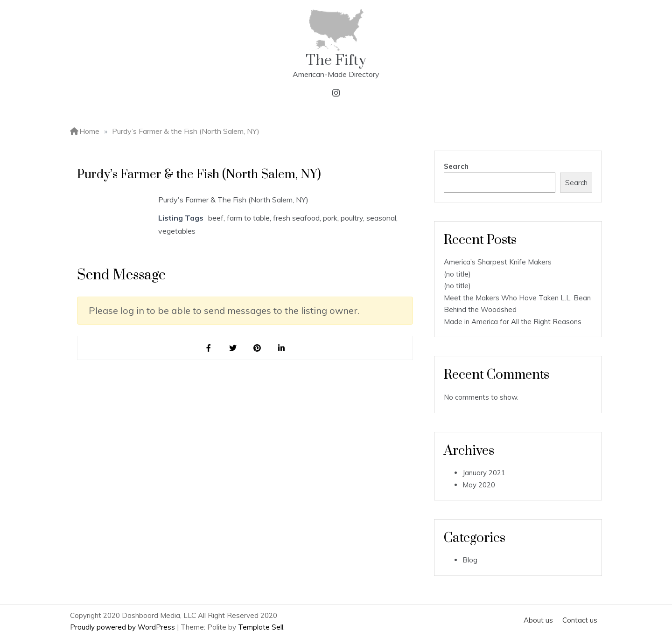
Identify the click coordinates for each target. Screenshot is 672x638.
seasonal (381, 218)
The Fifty (336, 60)
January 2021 (484, 473)
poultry (352, 218)
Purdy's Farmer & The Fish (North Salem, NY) (233, 200)
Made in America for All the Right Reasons (513, 322)
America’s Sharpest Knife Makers (498, 262)
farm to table (248, 218)
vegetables (177, 231)
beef (216, 218)
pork (330, 218)
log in (132, 310)
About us (538, 620)
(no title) (457, 274)
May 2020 (479, 485)
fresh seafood (296, 218)
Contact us (580, 620)
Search (456, 166)
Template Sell (261, 627)
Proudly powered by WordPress (123, 627)
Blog (470, 560)
